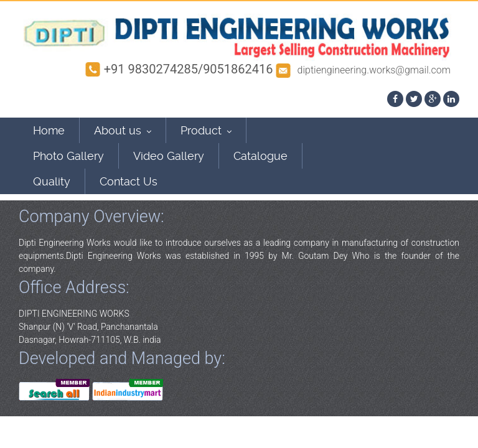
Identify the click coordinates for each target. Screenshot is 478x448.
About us (123, 130)
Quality (52, 181)
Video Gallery (169, 156)
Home (49, 130)
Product (206, 130)
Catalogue (260, 156)
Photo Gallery (68, 156)
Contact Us (129, 181)
